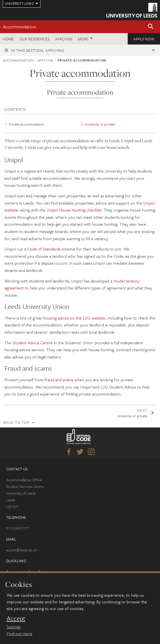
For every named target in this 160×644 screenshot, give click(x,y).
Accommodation (20, 27)
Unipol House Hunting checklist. (74, 210)
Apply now (144, 39)
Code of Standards (44, 249)
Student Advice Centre (33, 343)
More (83, 39)
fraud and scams (59, 380)
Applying (64, 39)
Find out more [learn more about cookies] (20, 633)
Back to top (16, 422)
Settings (14, 627)
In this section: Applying (38, 50)
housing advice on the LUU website (74, 318)
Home (8, 39)
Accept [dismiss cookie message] (16, 618)
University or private (100, 124)
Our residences (35, 39)
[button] (151, 27)
